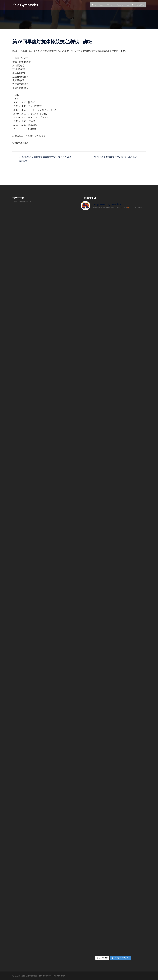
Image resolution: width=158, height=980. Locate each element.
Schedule (110, 5)
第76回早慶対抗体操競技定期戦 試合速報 (115, 157)
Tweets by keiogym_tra (22, 201)
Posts (101, 5)
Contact (130, 5)
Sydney (62, 976)
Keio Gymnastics (25, 5)
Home (94, 5)
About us (120, 5)
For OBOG (140, 5)
